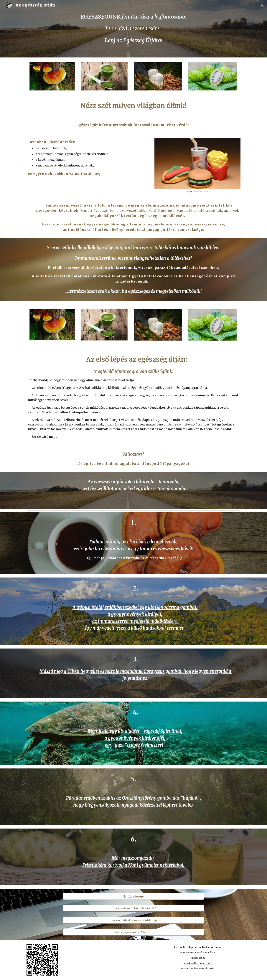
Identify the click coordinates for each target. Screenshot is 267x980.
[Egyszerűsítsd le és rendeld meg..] (133, 920)
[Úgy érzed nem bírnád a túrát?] (133, 908)
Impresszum (198, 958)
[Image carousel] (197, 165)
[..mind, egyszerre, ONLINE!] (133, 932)
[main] (133, 29)
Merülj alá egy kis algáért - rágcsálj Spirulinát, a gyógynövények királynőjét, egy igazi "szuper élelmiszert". (135, 738)
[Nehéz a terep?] (133, 896)
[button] (263, 5)
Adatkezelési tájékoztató (198, 963)
